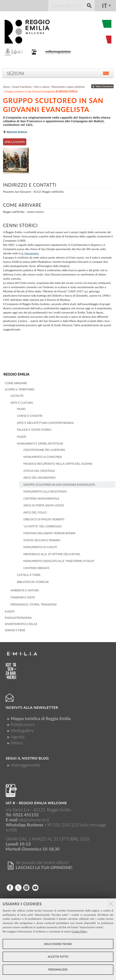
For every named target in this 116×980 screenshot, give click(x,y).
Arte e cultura (42, 87)
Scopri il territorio (22, 87)
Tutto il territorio (103, 86)
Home (6, 87)
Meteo (17, 743)
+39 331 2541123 (62, 825)
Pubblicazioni (23, 724)
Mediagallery (22, 730)
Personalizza (58, 970)
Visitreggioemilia (25, 765)
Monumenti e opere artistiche (68, 87)
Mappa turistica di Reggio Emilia (41, 718)
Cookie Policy (79, 931)
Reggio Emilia (16, 374)
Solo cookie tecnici (58, 944)
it (105, 6)
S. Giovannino (30, 253)
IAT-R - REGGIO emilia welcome (36, 803)
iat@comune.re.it (34, 820)
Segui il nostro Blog (27, 758)
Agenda (18, 736)
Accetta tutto (58, 957)
